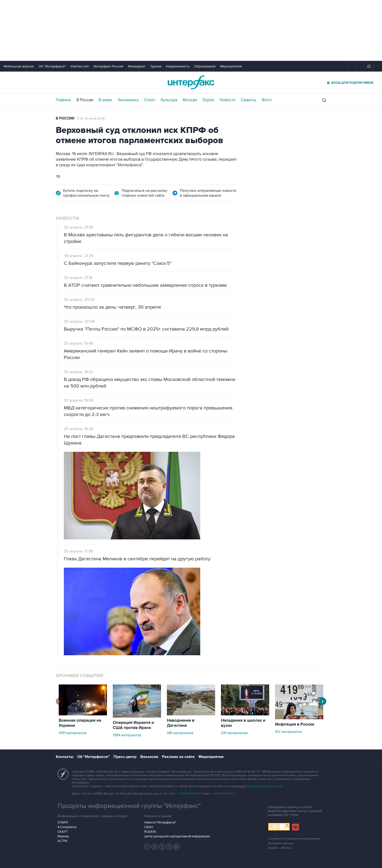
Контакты (65, 757)
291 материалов (234, 733)
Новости (227, 100)
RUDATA (150, 832)
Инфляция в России (295, 724)
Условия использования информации (294, 839)
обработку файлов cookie (265, 786)
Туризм (156, 66)
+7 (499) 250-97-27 (224, 794)
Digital (208, 100)
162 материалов (288, 732)
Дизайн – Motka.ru (280, 848)
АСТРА (62, 841)
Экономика (128, 100)
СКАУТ (62, 832)
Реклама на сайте (178, 757)
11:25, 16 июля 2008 (91, 119)
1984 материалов (127, 735)
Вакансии (149, 757)
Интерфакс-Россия (108, 66)
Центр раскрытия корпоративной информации (177, 836)
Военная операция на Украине (80, 723)
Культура (169, 100)
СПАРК (63, 822)
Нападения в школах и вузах (243, 723)
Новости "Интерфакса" (160, 822)
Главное (63, 100)
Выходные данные (281, 843)
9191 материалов (73, 733)
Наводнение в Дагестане (181, 723)
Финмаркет (137, 66)
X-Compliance (67, 827)
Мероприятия (231, 66)
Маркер (63, 836)
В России (85, 100)
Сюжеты (248, 100)
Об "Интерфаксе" (52, 66)
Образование (205, 66)
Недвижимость (178, 66)
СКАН (148, 827)
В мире (105, 100)
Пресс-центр (125, 757)
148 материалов (180, 733)
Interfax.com (80, 66)
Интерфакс (191, 82)
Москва (190, 100)
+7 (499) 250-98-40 (189, 794)
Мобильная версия (19, 66)
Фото (267, 100)
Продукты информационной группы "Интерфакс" (129, 806)
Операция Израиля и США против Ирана (133, 725)
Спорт (150, 100)
